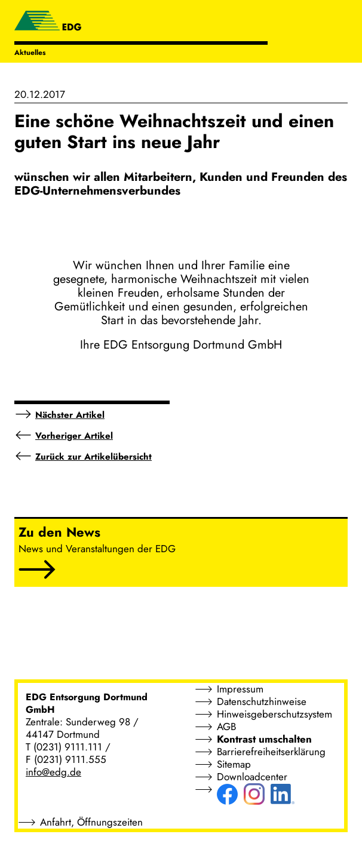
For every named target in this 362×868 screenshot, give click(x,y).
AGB (226, 727)
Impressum (240, 689)
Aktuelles (30, 53)
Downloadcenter (252, 777)
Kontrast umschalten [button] (264, 739)
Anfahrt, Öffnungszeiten (91, 822)
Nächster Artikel (70, 415)
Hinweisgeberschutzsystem (274, 714)
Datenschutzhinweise (262, 701)
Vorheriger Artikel (74, 436)
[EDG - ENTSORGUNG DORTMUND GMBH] (48, 22)
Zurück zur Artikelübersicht (93, 457)
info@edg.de (53, 772)
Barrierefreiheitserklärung (271, 752)
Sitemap (234, 764)
